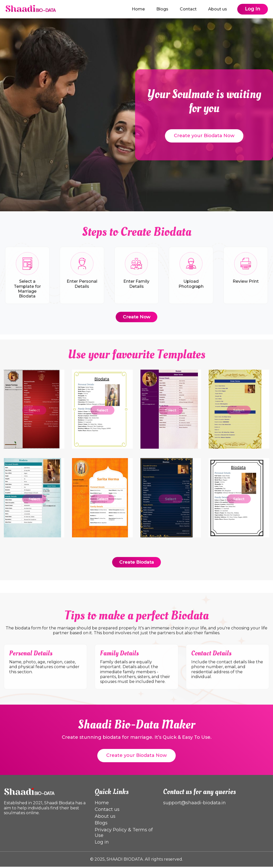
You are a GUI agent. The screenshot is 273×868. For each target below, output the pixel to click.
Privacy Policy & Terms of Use (124, 834)
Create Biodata (136, 563)
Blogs (162, 9)
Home (138, 9)
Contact (188, 9)
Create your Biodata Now (204, 136)
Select (34, 411)
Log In (253, 9)
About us (218, 9)
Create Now (137, 318)
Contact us (107, 811)
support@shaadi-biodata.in (194, 804)
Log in (102, 843)
